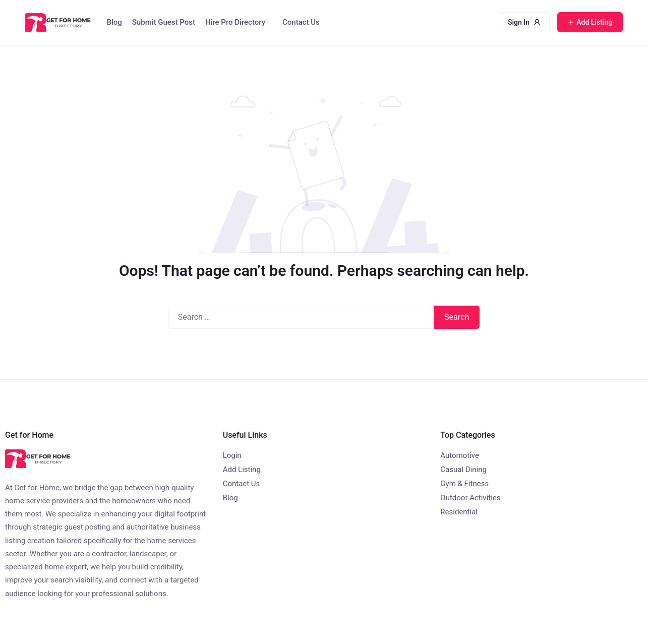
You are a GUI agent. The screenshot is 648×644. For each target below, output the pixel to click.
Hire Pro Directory (235, 22)
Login (232, 455)
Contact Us (301, 22)
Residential (459, 512)
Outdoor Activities (470, 498)
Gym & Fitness (464, 484)
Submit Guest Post (164, 22)
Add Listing (242, 470)
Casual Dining (463, 470)
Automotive (460, 455)
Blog (114, 22)
